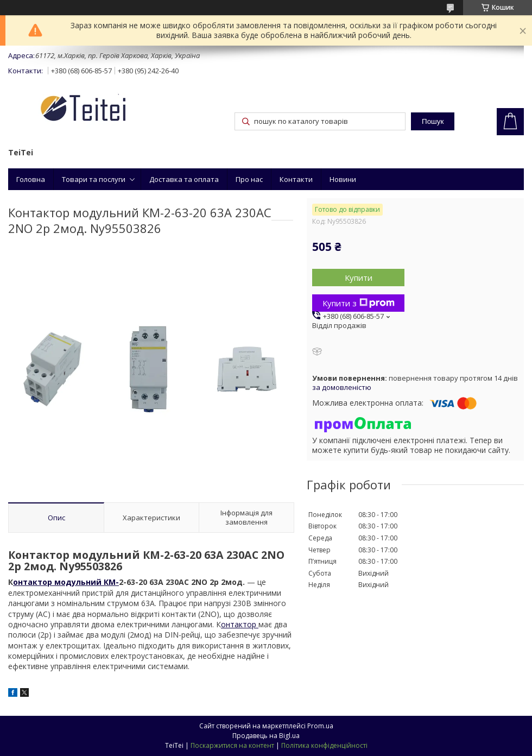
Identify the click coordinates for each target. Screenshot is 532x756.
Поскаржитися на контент (232, 745)
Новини (343, 179)
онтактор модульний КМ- (66, 582)
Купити (359, 278)
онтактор (240, 624)
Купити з (359, 303)
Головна (31, 179)
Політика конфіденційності (324, 745)
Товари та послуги (94, 179)
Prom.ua (320, 726)
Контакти (296, 179)
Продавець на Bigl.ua (266, 736)
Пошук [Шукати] (433, 121)
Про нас (249, 179)
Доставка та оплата (184, 179)
